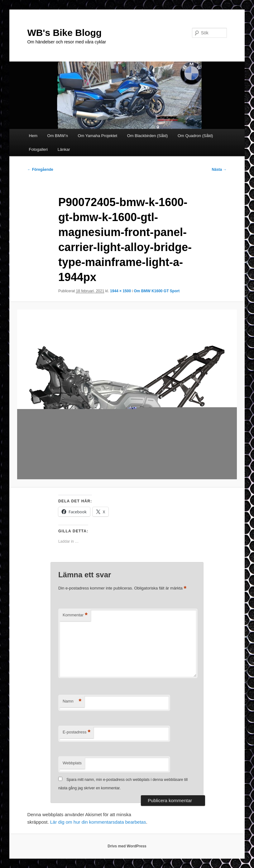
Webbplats (72, 763)
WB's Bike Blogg (64, 33)
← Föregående (40, 170)
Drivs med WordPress (127, 846)
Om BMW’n (58, 136)
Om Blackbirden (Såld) (148, 136)
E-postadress (77, 732)
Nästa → (219, 170)
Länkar (64, 149)
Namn (72, 701)
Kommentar (75, 615)
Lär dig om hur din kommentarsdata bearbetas (98, 822)
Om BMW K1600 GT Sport (157, 291)
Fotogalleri (38, 149)
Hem (33, 136)
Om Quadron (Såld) (195, 136)
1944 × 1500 (120, 291)
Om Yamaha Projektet (97, 136)
